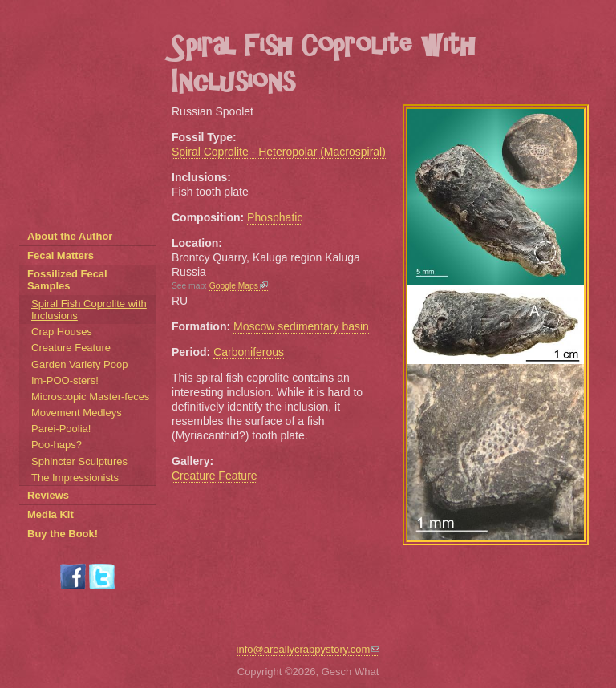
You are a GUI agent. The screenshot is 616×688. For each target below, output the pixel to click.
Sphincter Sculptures (79, 461)
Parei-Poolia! (61, 429)
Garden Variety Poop (79, 364)
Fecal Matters (61, 255)
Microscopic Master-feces (90, 397)
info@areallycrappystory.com (308, 649)
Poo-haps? (57, 445)
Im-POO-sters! (65, 380)
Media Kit (51, 514)
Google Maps (239, 286)
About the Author (70, 236)
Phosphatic (275, 217)
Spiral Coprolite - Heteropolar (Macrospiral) (279, 152)
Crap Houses (62, 332)
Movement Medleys (77, 413)
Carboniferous (249, 352)
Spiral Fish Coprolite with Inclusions (89, 310)
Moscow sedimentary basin (301, 326)
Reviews (48, 495)
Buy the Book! (63, 534)
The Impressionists (75, 478)
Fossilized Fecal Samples (67, 280)
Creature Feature (215, 476)
